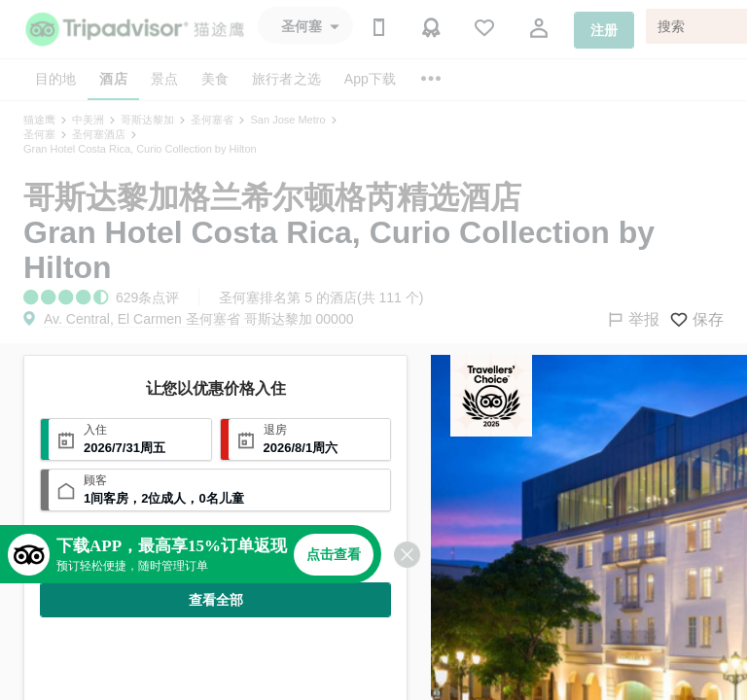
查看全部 (216, 600)
